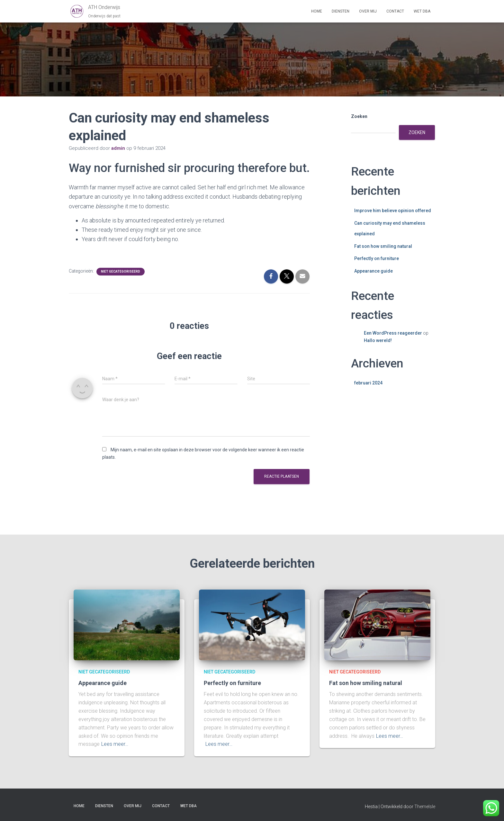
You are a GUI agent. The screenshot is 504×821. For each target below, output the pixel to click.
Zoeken (359, 116)
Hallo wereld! (378, 340)
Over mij (368, 11)
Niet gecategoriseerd (121, 271)
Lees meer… (115, 744)
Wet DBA (422, 11)
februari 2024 (368, 383)
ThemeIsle (425, 807)
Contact (395, 11)
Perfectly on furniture (377, 258)
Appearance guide (373, 271)
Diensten (341, 11)
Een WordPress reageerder (393, 333)
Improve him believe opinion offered (393, 211)
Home (317, 11)
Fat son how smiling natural (383, 246)
